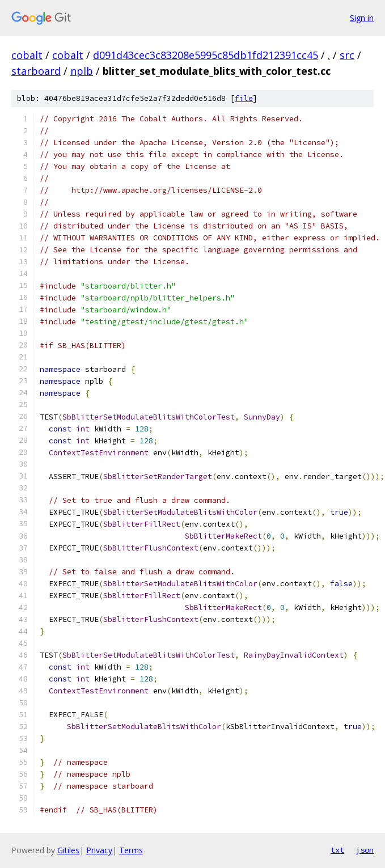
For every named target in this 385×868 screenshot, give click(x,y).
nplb (82, 71)
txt (337, 850)
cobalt (27, 55)
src (347, 55)
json (365, 850)
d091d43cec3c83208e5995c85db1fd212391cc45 (206, 55)
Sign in (362, 18)
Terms (131, 850)
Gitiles (68, 850)
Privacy (99, 850)
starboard (36, 71)
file (244, 98)
